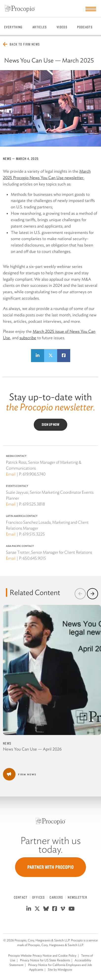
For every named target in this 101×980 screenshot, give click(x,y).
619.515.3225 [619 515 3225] (34, 534)
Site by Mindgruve (60, 970)
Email (11, 474)
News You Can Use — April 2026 (32, 749)
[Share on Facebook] (64, 356)
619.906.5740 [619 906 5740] (34, 474)
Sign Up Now (50, 425)
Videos (62, 27)
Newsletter (77, 897)
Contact (21, 897)
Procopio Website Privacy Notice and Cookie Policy (42, 956)
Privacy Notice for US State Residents (45, 960)
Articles (40, 27)
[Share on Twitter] (51, 356)
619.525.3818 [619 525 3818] (34, 504)
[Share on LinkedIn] (38, 356)
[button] (80, 594)
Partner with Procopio (50, 867)
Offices (39, 897)
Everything (13, 27)
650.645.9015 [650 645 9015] (34, 558)
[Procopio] (51, 821)
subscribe (28, 338)
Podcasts (85, 27)
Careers (56, 897)
